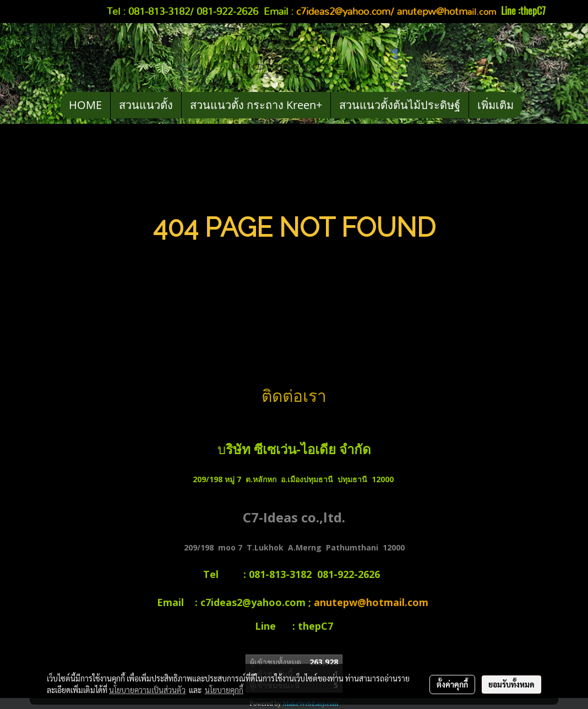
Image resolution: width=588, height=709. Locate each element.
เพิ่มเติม (496, 105)
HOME (85, 105)
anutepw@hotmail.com (372, 602)
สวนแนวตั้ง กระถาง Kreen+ (256, 105)
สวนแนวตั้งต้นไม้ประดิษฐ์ (400, 105)
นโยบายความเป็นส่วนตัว (147, 690)
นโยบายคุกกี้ (224, 690)
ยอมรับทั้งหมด (511, 684)
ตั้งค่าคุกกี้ (452, 684)
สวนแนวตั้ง (146, 105)
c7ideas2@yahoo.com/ (345, 12)
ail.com (448, 12)
